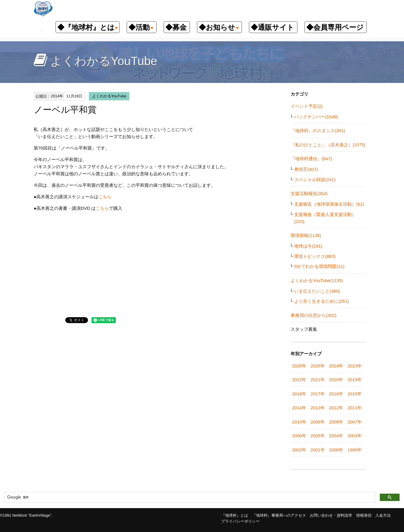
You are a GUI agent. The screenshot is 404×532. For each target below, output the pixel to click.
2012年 (336, 408)
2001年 (318, 450)
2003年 (355, 436)
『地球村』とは (235, 515)
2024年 (336, 366)
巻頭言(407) (306, 169)
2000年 (336, 450)
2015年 (355, 394)
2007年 (355, 422)
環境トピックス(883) (315, 256)
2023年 (355, 366)
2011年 (355, 408)
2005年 (318, 436)
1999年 (355, 450)
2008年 (336, 422)
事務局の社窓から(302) (313, 315)
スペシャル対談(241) (315, 180)
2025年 (318, 366)
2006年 (299, 436)
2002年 (299, 450)
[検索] (189, 497)
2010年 (299, 422)
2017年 (318, 394)
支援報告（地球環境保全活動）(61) (329, 204)
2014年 (299, 408)
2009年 (318, 422)
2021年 (318, 380)
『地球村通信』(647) (311, 159)
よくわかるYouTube (109, 96)
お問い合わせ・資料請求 (331, 515)
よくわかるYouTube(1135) (317, 280)
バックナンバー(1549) (316, 117)
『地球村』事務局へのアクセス (279, 515)
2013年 (318, 408)
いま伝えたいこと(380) (317, 291)
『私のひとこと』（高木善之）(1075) (328, 145)
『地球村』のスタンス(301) (318, 131)
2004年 (336, 436)
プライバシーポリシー (240, 521)
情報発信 (364, 515)
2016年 (336, 394)
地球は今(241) (308, 246)
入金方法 (383, 515)
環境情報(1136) (306, 235)
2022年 (299, 380)
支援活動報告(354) (309, 193)
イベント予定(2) (307, 106)
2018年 (299, 394)
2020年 (336, 380)
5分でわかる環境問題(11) (319, 266)
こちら (105, 197)
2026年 (299, 366)
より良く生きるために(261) (321, 301)
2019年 (355, 380)
